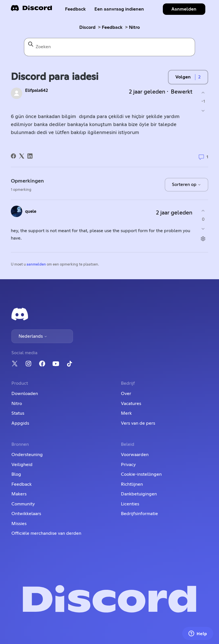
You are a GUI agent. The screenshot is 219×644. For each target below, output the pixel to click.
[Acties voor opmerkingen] (203, 239)
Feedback (75, 9)
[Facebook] (13, 156)
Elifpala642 (36, 91)
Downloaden (25, 394)
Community (23, 504)
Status (18, 413)
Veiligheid (22, 465)
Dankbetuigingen (139, 494)
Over (126, 394)
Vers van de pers (138, 423)
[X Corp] (22, 156)
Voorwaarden (135, 455)
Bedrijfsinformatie (139, 514)
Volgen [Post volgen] (183, 77)
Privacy (128, 465)
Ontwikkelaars (26, 514)
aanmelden (36, 265)
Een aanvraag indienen (119, 9)
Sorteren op (186, 185)
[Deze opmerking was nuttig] (203, 211)
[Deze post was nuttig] (203, 93)
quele (31, 211)
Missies (19, 524)
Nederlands (33, 336)
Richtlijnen (132, 484)
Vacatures (131, 404)
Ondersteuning (27, 455)
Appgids (20, 423)
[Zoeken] (109, 47)
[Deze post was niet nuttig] (203, 111)
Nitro (134, 27)
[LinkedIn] (30, 156)
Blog (16, 474)
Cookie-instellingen (141, 474)
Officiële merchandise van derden (46, 533)
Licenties (130, 504)
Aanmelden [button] (184, 9)
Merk (126, 413)
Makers (19, 494)
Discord (87, 27)
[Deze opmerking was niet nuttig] (203, 229)
